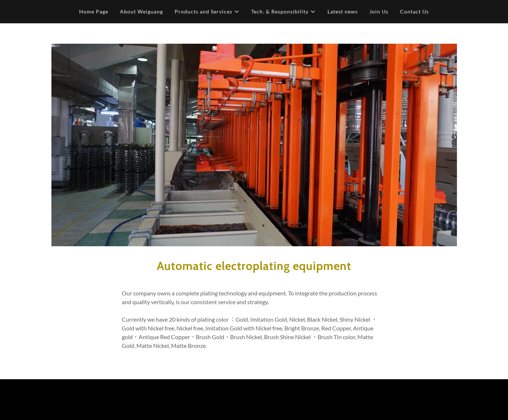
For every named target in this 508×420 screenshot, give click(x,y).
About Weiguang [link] (141, 11)
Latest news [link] (343, 11)
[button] (207, 12)
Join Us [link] (379, 11)
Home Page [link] (94, 11)
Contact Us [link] (414, 11)
